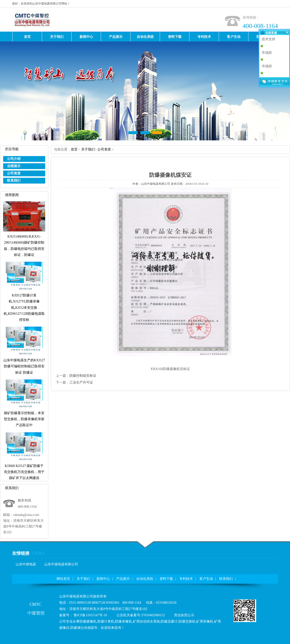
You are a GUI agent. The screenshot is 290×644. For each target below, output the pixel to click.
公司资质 (14, 173)
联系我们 (14, 181)
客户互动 (206, 579)
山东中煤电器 (26, 564)
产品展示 (123, 579)
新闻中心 (103, 579)
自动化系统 (145, 579)
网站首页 (63, 579)
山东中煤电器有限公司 (61, 564)
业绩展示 (14, 166)
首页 (74, 149)
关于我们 (88, 149)
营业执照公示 (184, 615)
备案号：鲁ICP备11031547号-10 (83, 615)
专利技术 (186, 579)
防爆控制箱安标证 (83, 376)
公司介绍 (14, 159)
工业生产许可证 (81, 382)
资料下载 (166, 579)
